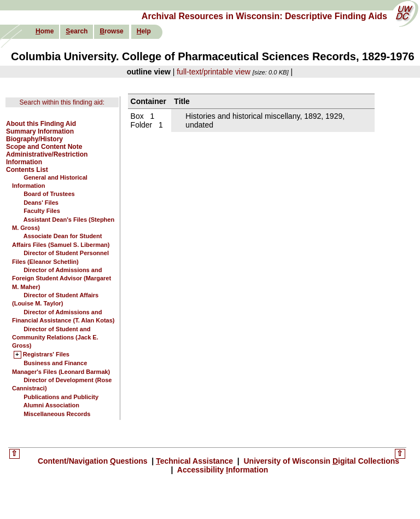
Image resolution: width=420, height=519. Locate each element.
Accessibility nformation (221, 470)
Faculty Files (42, 211)
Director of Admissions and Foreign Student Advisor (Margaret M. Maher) (62, 278)
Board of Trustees (49, 194)
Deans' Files (41, 203)
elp (144, 31)
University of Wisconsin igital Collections (321, 461)
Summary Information (40, 131)
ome (45, 31)
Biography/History (34, 139)
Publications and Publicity (61, 397)
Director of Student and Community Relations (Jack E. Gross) (55, 338)
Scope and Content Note (44, 147)
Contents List (27, 170)
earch (77, 31)
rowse (111, 31)
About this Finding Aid (41, 124)
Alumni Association (51, 405)
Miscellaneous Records (57, 414)
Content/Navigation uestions (94, 461)
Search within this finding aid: (62, 102)
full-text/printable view (214, 72)
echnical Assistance (196, 461)
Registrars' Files (46, 355)
